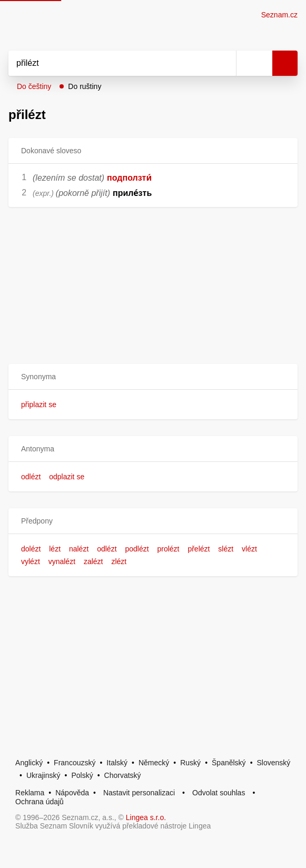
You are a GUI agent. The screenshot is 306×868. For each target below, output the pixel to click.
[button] (153, 377)
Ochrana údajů (40, 802)
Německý (154, 763)
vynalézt (62, 561)
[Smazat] (224, 63)
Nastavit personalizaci (139, 793)
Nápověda (72, 793)
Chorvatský (123, 775)
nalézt (79, 549)
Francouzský (75, 763)
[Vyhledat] (111, 63)
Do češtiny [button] (34, 86)
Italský (117, 763)
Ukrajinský (43, 775)
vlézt (249, 549)
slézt (226, 549)
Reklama (30, 793)
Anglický (29, 763)
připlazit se (39, 405)
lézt (55, 549)
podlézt (137, 549)
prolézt (168, 549)
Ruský (190, 763)
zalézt (93, 561)
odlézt (31, 477)
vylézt (31, 561)
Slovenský (274, 763)
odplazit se (67, 477)
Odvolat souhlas (219, 793)
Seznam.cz (279, 15)
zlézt (119, 561)
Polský (82, 775)
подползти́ (129, 178)
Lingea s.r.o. (146, 817)
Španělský (229, 763)
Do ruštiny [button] (85, 86)
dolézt (31, 549)
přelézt (199, 549)
